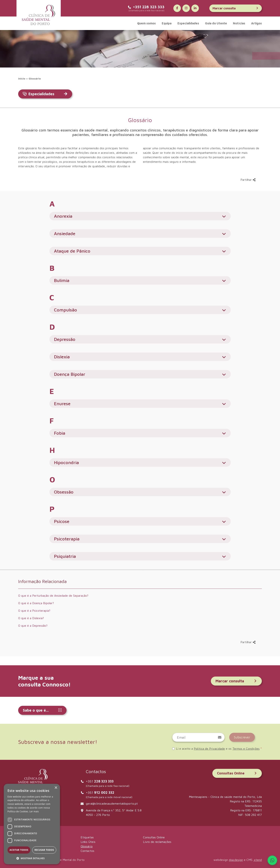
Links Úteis (88, 842)
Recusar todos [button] (44, 850)
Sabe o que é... (42, 710)
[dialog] (32, 824)
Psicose (140, 521)
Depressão (140, 339)
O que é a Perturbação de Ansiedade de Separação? (53, 596)
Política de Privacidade (209, 749)
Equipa (167, 23)
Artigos (256, 23)
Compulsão (140, 310)
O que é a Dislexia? (31, 618)
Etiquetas (87, 837)
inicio (22, 78)
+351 (100, 781)
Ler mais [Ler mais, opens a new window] (34, 811)
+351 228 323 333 (146, 7)
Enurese (140, 404)
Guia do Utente (216, 23)
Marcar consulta (236, 8)
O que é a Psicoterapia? (34, 611)
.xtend (258, 860)
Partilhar (248, 180)
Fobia (140, 433)
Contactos (87, 851)
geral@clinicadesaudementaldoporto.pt (112, 803)
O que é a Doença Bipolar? (36, 603)
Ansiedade (140, 234)
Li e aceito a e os (217, 749)
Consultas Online (237, 773)
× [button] (56, 788)
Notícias (239, 23)
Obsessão (140, 492)
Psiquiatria (140, 556)
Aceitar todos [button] (19, 850)
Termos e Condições (246, 749)
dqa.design (236, 860)
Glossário (35, 78)
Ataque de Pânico (140, 251)
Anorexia (140, 216)
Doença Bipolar (140, 374)
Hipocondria (140, 463)
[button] (32, 858)
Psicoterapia (140, 539)
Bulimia (140, 280)
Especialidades (188, 23)
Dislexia (140, 357)
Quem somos (146, 23)
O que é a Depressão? (33, 626)
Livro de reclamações (157, 842)
